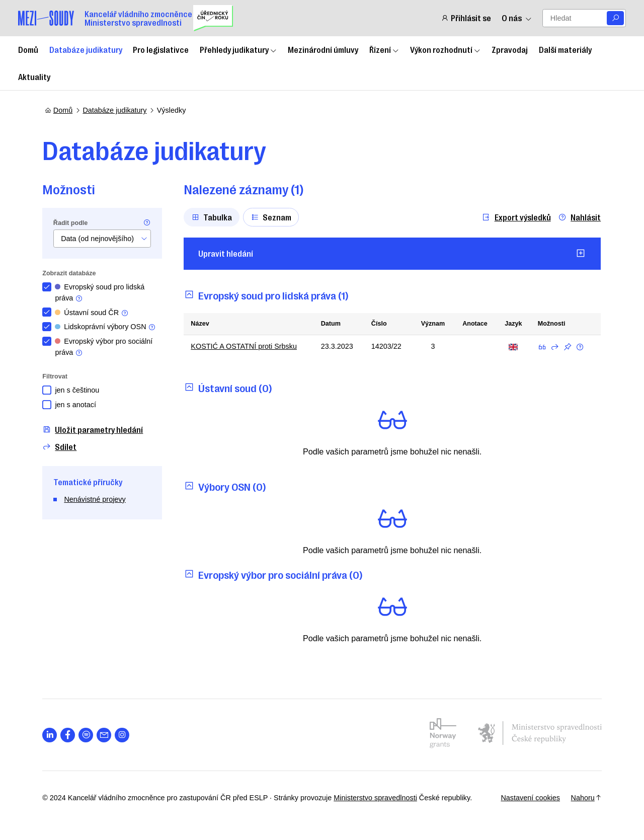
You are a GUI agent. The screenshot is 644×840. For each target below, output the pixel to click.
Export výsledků (514, 217)
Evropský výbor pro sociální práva (106, 347)
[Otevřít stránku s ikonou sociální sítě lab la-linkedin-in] (52, 735)
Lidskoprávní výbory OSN (108, 327)
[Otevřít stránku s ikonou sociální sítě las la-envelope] (106, 735)
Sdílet (62, 447)
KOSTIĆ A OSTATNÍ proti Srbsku (246, 346)
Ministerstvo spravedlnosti (378, 798)
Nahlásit (578, 217)
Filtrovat (57, 376)
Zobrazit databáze (71, 273)
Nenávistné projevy (97, 499)
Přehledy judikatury (238, 49)
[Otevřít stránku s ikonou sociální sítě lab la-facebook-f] (70, 735)
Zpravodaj (510, 49)
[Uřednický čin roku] (213, 18)
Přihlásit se (466, 18)
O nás (517, 18)
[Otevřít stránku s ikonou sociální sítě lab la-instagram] (125, 735)
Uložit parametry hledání (95, 430)
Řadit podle (73, 223)
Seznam (274, 217)
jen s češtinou (79, 390)
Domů (28, 49)
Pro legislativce (161, 49)
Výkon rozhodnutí (446, 49)
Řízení (384, 49)
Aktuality (34, 77)
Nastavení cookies (528, 798)
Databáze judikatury (86, 49)
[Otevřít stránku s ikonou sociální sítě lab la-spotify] (88, 735)
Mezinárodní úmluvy (323, 49)
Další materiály (565, 49)
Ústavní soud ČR (94, 313)
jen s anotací (78, 405)
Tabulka (214, 217)
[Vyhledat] (615, 18)
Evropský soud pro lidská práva (102, 293)
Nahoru (584, 798)
